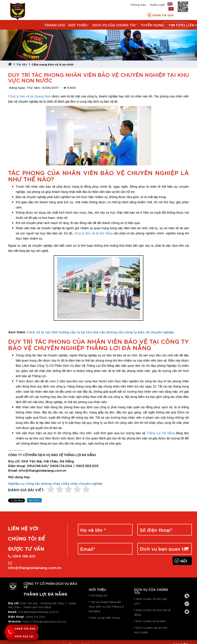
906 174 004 (36, 617)
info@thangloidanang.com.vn (35, 566)
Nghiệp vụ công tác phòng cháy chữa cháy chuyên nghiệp (55, 483)
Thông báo (138, 4)
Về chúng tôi (99, 595)
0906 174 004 (160, 15)
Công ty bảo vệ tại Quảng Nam (30, 96)
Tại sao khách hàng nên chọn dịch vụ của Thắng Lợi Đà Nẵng (106, 606)
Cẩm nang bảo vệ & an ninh (53, 64)
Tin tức (22, 64)
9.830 (70, 87)
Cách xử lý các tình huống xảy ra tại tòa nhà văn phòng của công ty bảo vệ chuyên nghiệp (100, 332)
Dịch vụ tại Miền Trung (105, 617)
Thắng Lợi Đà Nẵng (161, 433)
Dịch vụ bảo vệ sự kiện (151, 621)
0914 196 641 (22, 556)
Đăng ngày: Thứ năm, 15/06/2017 (34, 87)
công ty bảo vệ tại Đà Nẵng (93, 233)
